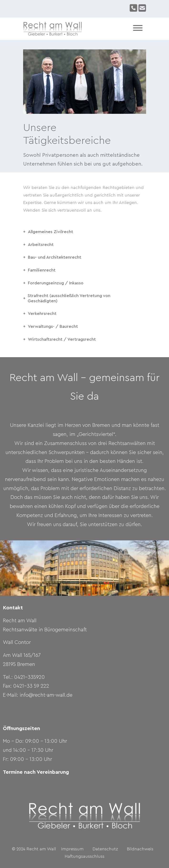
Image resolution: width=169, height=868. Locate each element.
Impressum (72, 849)
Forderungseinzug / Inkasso (56, 283)
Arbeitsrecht (41, 245)
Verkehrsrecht (42, 314)
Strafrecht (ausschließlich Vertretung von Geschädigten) (69, 298)
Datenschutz (105, 849)
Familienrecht (42, 270)
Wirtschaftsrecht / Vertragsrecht (62, 339)
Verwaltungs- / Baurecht (53, 326)
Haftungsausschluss (84, 856)
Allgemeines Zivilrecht (51, 232)
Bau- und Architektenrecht (55, 257)
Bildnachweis (140, 849)
